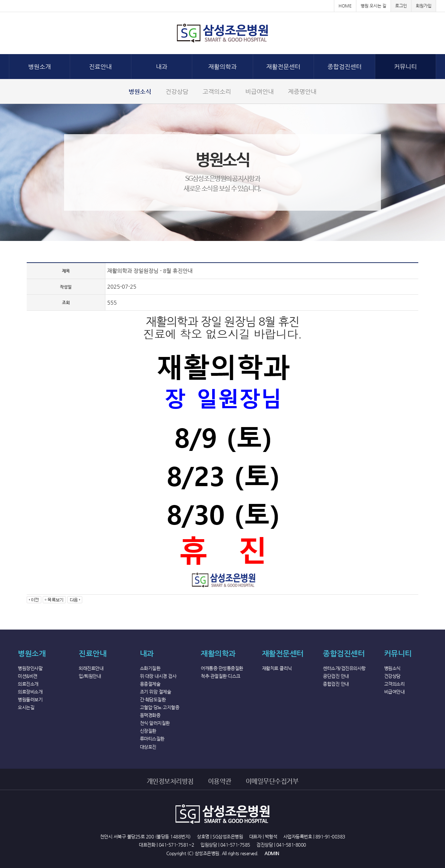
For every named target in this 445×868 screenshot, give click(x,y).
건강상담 (177, 91)
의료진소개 (28, 684)
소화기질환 (150, 668)
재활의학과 (222, 67)
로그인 (401, 6)
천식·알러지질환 (155, 723)
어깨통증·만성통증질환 (222, 668)
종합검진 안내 (336, 684)
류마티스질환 (152, 739)
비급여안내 (260, 91)
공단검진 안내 (336, 676)
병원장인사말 (30, 668)
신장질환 (148, 731)
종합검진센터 (345, 67)
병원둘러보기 (30, 699)
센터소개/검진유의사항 (344, 668)
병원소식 (140, 91)
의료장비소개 (30, 692)
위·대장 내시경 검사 (158, 676)
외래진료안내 (91, 668)
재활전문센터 (283, 67)
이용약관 (220, 781)
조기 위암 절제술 (156, 692)
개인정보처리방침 (170, 781)
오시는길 (26, 707)
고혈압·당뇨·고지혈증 (160, 707)
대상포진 (148, 747)
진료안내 (100, 67)
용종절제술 (150, 684)
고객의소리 (217, 91)
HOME (345, 6)
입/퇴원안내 (90, 676)
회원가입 (424, 6)
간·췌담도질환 (153, 699)
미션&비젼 (28, 676)
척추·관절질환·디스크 (221, 676)
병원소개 (40, 67)
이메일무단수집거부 (272, 781)
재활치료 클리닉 (277, 668)
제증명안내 (302, 91)
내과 (162, 67)
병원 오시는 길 (373, 6)
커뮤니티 (405, 67)
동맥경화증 (150, 715)
